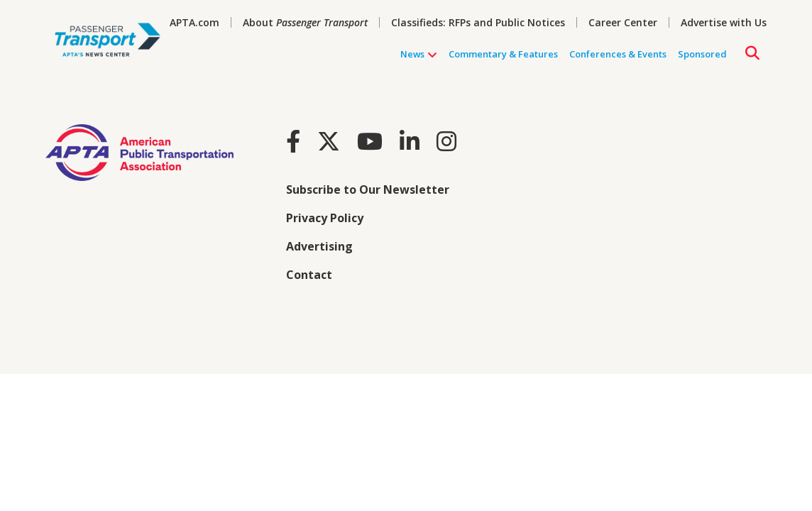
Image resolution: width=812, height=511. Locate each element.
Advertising (319, 246)
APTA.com (194, 22)
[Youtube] (370, 141)
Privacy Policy (325, 218)
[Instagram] (446, 141)
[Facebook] (293, 141)
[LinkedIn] (410, 141)
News (419, 54)
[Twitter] (329, 141)
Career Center (623, 22)
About (305, 22)
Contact (309, 275)
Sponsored (702, 54)
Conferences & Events (618, 54)
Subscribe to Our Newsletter (368, 189)
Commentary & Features (503, 54)
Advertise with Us (724, 22)
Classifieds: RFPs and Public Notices (478, 22)
